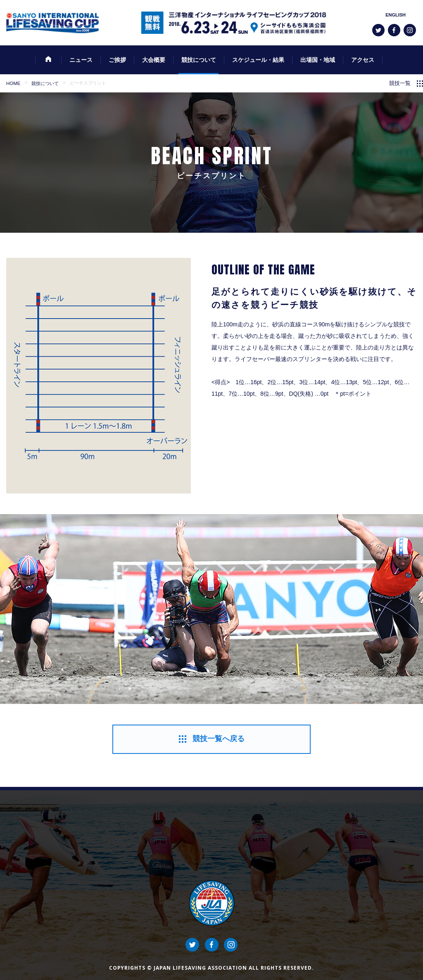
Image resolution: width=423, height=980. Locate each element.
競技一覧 (400, 83)
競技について (45, 83)
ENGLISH (396, 15)
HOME (13, 83)
